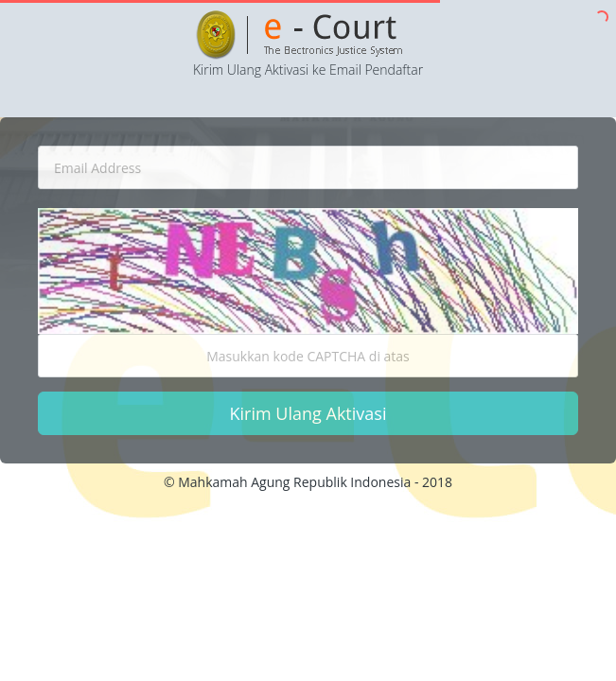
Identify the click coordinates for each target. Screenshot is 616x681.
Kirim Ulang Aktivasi (308, 413)
